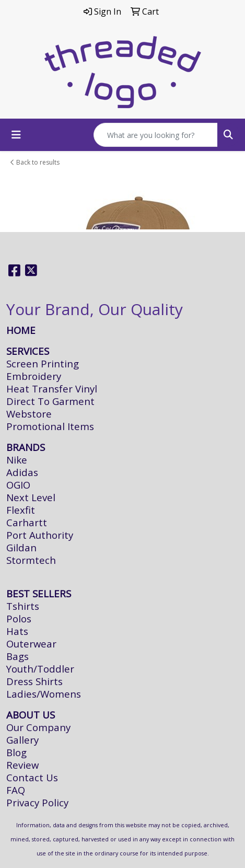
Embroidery (34, 376)
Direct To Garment (50, 401)
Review (22, 765)
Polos (19, 618)
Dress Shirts (34, 681)
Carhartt (27, 522)
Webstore (29, 414)
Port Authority (40, 535)
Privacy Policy (37, 802)
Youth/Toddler (40, 669)
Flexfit (21, 510)
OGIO (18, 485)
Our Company (38, 727)
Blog (16, 752)
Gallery (22, 740)
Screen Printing (43, 363)
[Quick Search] (156, 135)
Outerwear (31, 644)
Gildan (21, 547)
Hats (17, 631)
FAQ (16, 790)
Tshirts (23, 606)
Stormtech (31, 560)
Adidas (22, 472)
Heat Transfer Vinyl (52, 389)
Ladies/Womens (44, 694)
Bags (17, 656)
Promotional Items (50, 426)
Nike (17, 460)
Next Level (31, 497)
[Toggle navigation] (16, 135)
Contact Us (32, 777)
